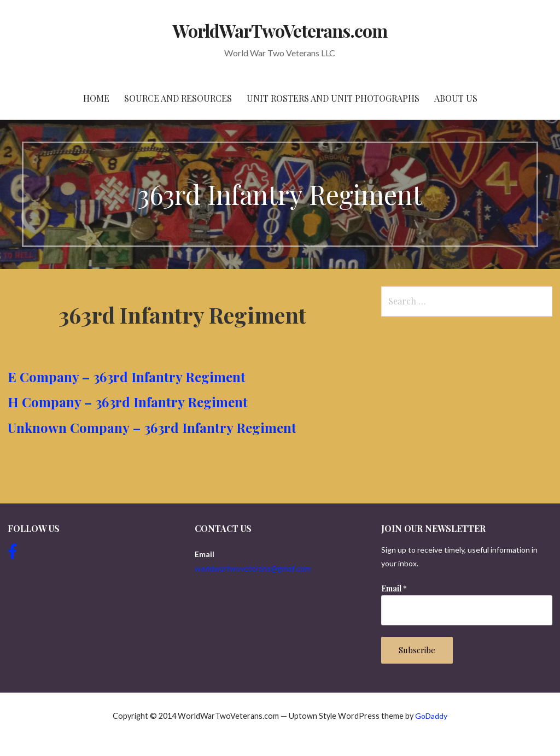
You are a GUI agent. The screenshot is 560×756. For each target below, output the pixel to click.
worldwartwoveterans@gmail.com (253, 568)
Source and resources (178, 98)
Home (96, 98)
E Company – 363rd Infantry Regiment (128, 377)
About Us (456, 98)
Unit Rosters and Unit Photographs (333, 98)
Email (394, 588)
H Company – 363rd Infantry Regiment (129, 402)
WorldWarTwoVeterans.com (280, 30)
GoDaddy (431, 716)
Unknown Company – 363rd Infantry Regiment (152, 427)
